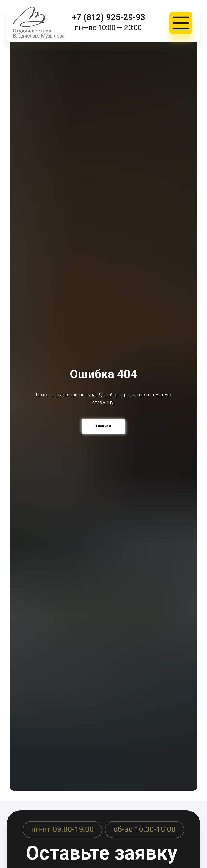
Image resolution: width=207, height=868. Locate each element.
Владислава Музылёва (39, 36)
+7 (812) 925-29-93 (108, 17)
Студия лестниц (32, 31)
